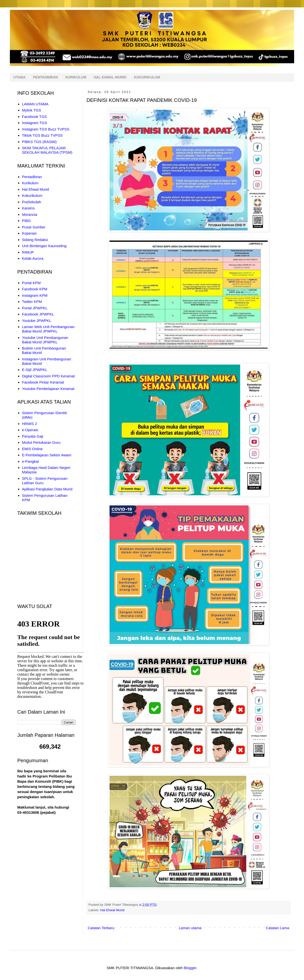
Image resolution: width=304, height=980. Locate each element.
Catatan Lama (278, 928)
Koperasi (29, 233)
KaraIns (28, 208)
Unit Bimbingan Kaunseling (44, 246)
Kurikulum (30, 183)
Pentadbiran (32, 177)
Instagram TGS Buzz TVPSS (46, 129)
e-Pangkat (30, 461)
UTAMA (20, 77)
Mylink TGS (32, 110)
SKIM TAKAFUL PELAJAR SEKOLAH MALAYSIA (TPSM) (47, 150)
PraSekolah (32, 202)
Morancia (30, 214)
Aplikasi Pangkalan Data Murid (47, 489)
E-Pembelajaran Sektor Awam (47, 455)
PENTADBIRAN (46, 77)
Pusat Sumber (34, 227)
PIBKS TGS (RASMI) (39, 142)
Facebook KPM (35, 289)
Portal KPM (31, 283)
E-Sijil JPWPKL (35, 370)
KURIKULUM (76, 77)
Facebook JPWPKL (38, 314)
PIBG (26, 221)
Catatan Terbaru (101, 928)
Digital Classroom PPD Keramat (48, 376)
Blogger (190, 968)
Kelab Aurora (33, 258)
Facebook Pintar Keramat (43, 382)
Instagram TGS (34, 123)
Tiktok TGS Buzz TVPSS (42, 135)
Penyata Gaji (33, 436)
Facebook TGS (34, 117)
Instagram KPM (35, 295)
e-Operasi (30, 430)
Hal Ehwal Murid (112, 910)
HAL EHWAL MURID (110, 77)
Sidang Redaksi (35, 240)
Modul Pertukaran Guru (41, 442)
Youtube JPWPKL (37, 321)
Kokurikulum (32, 195)
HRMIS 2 (30, 424)
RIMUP (28, 252)
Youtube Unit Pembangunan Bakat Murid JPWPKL (45, 340)
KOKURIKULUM (147, 77)
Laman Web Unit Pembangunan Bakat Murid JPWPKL (48, 329)
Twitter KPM (32, 302)
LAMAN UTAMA (35, 104)
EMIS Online (32, 449)
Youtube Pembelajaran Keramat (48, 389)
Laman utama (190, 928)
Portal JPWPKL (35, 308)
